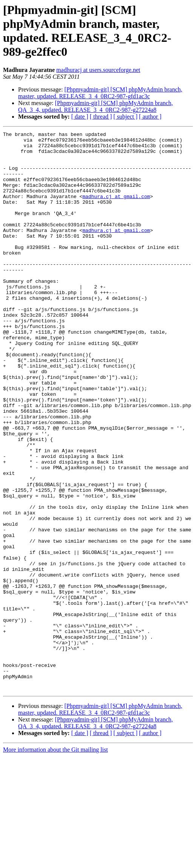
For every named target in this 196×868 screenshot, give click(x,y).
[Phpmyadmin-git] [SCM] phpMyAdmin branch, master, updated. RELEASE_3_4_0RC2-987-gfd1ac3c (100, 93)
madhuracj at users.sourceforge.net (98, 70)
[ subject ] (126, 117)
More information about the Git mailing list (55, 861)
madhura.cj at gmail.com (116, 210)
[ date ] (80, 117)
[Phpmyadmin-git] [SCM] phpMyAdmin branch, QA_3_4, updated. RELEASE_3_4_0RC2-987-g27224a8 (96, 106)
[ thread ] (101, 117)
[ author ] (150, 117)
